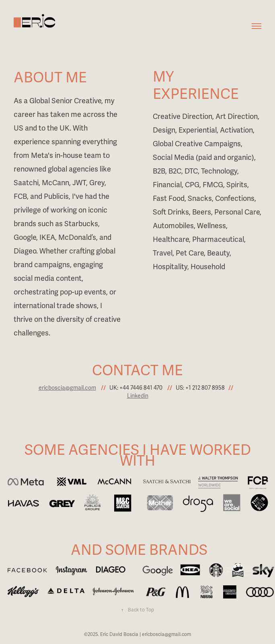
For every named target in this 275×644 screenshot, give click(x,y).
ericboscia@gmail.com (67, 388)
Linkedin (138, 396)
